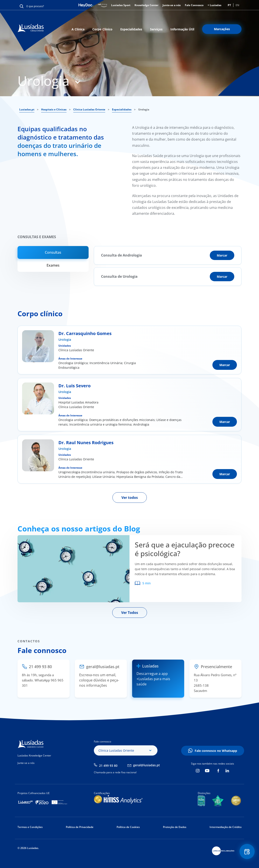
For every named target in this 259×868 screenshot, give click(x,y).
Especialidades (131, 29)
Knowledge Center (146, 5)
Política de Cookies (128, 827)
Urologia (65, 340)
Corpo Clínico (102, 29)
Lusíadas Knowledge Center (34, 755)
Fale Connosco (194, 5)
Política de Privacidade (80, 827)
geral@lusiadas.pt (147, 765)
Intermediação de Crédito (226, 827)
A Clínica (78, 29)
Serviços (156, 29)
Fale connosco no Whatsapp (216, 751)
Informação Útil (182, 29)
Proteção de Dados (175, 827)
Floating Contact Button (247, 852)
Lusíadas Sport (121, 5)
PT (229, 5)
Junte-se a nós (172, 5)
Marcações (222, 29)
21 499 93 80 (108, 766)
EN (237, 5)
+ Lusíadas (214, 5)
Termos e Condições (30, 827)
